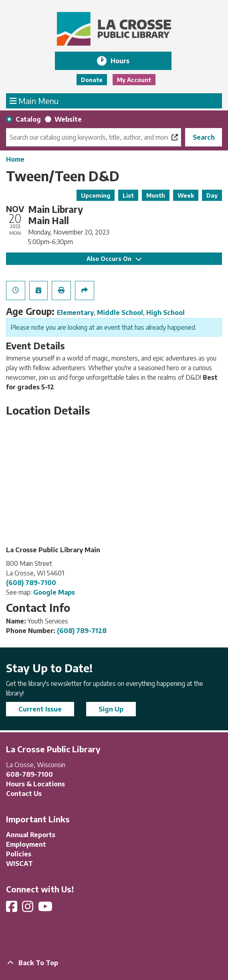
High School (165, 313)
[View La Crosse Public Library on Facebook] (12, 909)
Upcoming (96, 195)
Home (15, 159)
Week (186, 195)
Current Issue (40, 709)
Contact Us (24, 794)
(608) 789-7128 (82, 631)
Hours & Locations (35, 784)
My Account (134, 80)
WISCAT (19, 864)
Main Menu (34, 100)
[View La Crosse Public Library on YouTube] (46, 909)
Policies (19, 854)
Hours (126, 61)
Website (68, 119)
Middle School (120, 313)
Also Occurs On (114, 259)
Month (156, 195)
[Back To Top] (114, 963)
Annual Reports (31, 835)
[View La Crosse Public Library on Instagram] (28, 909)
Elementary (75, 313)
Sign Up (111, 709)
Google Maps (54, 592)
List (128, 195)
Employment (26, 844)
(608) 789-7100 (31, 583)
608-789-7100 (29, 774)
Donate (92, 80)
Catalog (28, 119)
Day (212, 195)
